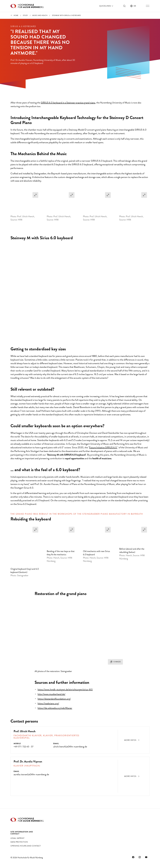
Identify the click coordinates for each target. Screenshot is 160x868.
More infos (132, 737)
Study (25, 15)
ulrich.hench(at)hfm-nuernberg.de (70, 743)
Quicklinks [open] (106, 6)
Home (16, 15)
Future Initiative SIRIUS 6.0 (103, 458)
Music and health (40, 15)
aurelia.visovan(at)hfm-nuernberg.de (31, 772)
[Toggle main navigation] (148, 6)
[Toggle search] (124, 6)
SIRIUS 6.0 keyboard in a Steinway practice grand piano (68, 113)
